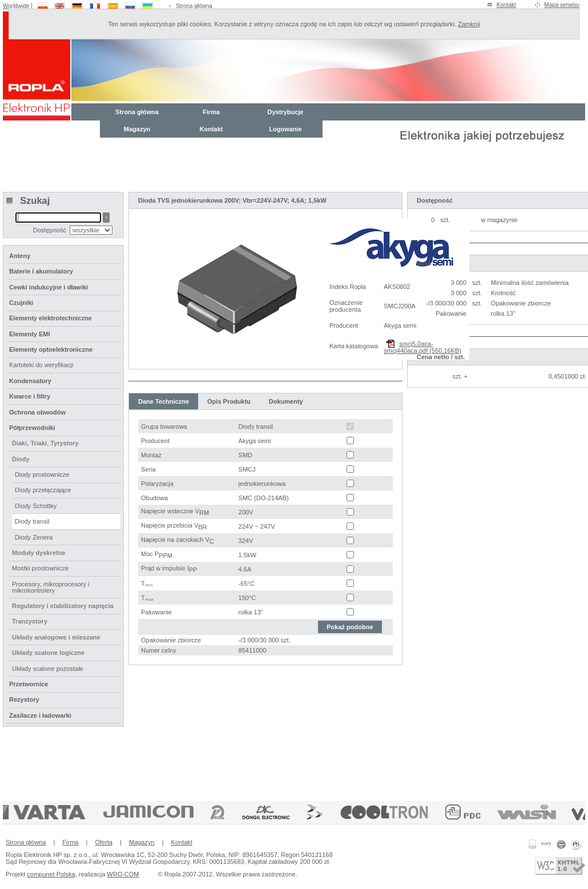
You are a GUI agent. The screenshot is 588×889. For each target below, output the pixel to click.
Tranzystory (30, 621)
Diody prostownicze (42, 474)
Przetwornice (29, 684)
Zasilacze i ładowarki (40, 715)
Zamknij (469, 24)
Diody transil (32, 521)
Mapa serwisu (562, 5)
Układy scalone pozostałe (48, 669)
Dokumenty (286, 401)
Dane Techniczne (164, 401)
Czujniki (21, 303)
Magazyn (137, 129)
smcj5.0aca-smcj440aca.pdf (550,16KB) (422, 347)
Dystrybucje (286, 112)
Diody (21, 459)
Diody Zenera (34, 537)
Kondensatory (30, 381)
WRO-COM (123, 874)
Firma (211, 112)
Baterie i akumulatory (41, 271)
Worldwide (16, 6)
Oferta (104, 842)
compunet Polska (51, 874)
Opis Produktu (229, 401)
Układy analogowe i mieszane (56, 637)
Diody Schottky (36, 506)
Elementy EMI (30, 334)
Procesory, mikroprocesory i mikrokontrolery (51, 587)
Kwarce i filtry (30, 396)
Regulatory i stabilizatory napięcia (63, 606)
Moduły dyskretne (39, 553)
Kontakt (506, 5)
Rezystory (24, 699)
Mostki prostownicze (40, 568)
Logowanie (285, 129)
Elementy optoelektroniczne (51, 349)
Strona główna (194, 6)
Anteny (20, 256)
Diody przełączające (43, 490)
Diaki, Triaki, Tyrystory (45, 443)
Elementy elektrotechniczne (51, 318)
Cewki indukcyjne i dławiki (49, 287)
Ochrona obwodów (37, 412)
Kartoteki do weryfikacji (41, 365)
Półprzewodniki (32, 428)
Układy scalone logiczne (48, 653)
